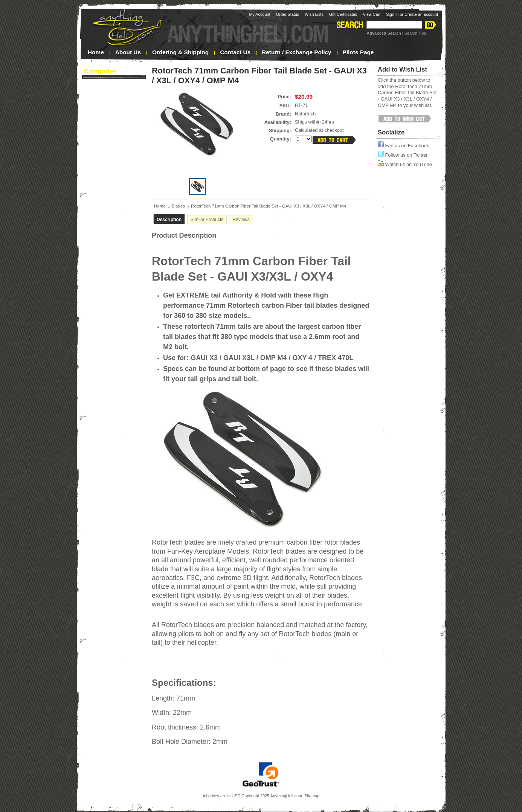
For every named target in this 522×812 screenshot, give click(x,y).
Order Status (288, 14)
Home (160, 206)
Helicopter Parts (112, 153)
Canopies (112, 114)
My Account (259, 14)
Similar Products (207, 220)
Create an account (421, 14)
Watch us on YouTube (405, 164)
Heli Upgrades (112, 163)
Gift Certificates (343, 14)
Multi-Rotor (112, 172)
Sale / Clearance (108, 192)
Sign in (392, 14)
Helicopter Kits (112, 143)
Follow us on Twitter (403, 155)
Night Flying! (104, 123)
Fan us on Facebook (403, 146)
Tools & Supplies (112, 182)
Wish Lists (314, 14)
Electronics (112, 133)
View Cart (372, 14)
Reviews (241, 220)
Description (169, 220)
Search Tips (415, 33)
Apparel (112, 84)
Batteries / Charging (112, 94)
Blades (112, 104)
